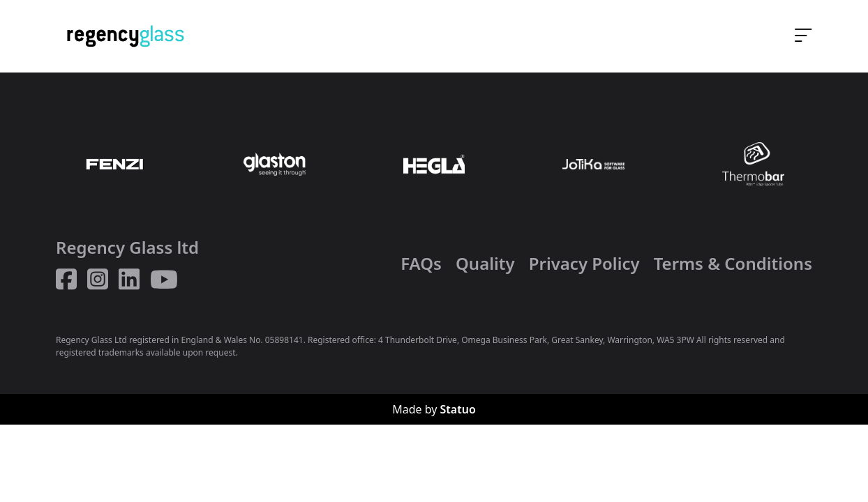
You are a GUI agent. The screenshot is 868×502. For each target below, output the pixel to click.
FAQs (421, 263)
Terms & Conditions (733, 263)
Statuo (458, 409)
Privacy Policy (584, 263)
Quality (485, 263)
